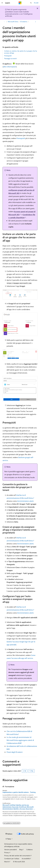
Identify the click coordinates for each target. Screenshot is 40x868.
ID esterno (24, 22)
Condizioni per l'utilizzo (12, 859)
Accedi (36, 3)
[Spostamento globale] (2, 3)
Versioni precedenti (11, 850)
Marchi (7, 862)
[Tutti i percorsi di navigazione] (4, 22)
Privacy (7, 852)
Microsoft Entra (13, 22)
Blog (21, 850)
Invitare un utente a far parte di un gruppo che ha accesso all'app (21, 52)
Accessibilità (26, 859)
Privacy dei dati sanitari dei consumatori (17, 856)
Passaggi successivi (11, 58)
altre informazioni (10, 67)
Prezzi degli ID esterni (15, 752)
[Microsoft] (20, 3)
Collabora (29, 850)
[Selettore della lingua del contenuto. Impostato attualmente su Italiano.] (9, 834)
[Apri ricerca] (31, 3)
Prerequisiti (8, 56)
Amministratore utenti (25, 501)
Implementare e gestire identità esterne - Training (19, 792)
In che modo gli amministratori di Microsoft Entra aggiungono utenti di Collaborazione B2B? (20, 740)
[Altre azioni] (36, 22)
